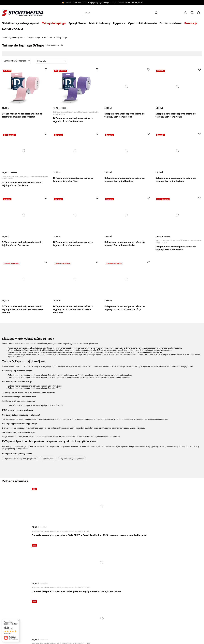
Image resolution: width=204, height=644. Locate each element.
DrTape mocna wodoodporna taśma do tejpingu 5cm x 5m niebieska (127, 244)
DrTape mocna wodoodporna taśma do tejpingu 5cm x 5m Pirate (178, 115)
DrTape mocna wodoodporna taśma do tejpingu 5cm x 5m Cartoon (178, 179)
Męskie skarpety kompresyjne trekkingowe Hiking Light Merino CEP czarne (118, 544)
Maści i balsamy (100, 23)
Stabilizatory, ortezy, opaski (21, 23)
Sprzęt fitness (77, 23)
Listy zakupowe (192, 13)
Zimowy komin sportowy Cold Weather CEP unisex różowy (151, 542)
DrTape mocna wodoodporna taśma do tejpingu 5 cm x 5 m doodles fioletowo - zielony (25, 309)
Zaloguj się (185, 13)
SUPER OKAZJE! (12, 29)
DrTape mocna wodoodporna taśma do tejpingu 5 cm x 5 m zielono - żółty (127, 308)
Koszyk (22, 603)
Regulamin (86, 582)
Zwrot (21, 617)
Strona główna (18, 38)
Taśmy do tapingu (54, 23)
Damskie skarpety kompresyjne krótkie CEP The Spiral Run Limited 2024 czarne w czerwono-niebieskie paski (50, 545)
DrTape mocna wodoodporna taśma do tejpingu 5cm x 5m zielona (127, 115)
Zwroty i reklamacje (90, 589)
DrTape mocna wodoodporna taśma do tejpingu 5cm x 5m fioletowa (75, 120)
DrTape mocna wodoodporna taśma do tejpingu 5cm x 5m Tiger (75, 179)
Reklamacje (24, 613)
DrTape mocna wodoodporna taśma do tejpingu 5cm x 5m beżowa (178, 248)
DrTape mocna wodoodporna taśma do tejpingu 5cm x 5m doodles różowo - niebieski (75, 309)
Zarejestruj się (22, 592)
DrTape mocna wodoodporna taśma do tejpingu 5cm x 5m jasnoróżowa (24, 115)
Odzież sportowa (171, 23)
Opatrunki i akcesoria (142, 23)
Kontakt (85, 601)
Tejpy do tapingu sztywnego (72, 459)
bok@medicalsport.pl (123, 618)
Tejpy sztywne (48, 459)
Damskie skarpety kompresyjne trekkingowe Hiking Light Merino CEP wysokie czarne (84, 544)
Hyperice (119, 23)
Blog (83, 595)
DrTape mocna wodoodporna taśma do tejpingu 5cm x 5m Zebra (24, 184)
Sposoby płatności (89, 579)
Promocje (191, 23)
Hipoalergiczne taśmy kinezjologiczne (20, 459)
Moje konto (19, 598)
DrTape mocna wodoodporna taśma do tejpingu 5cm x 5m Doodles (127, 179)
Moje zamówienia (27, 608)
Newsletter (87, 608)
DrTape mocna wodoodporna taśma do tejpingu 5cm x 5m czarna (24, 244)
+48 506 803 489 (98, 618)
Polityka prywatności (90, 586)
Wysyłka (85, 576)
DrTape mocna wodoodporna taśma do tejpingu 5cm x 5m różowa (75, 244)
